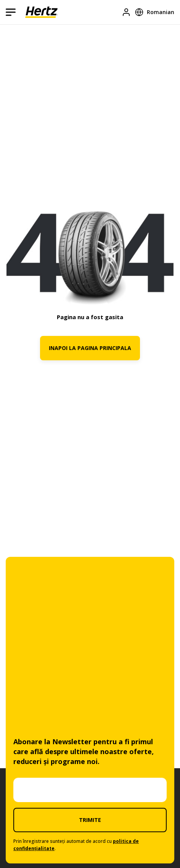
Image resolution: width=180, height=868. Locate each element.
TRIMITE (90, 820)
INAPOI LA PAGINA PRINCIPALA (90, 348)
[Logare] (126, 12)
